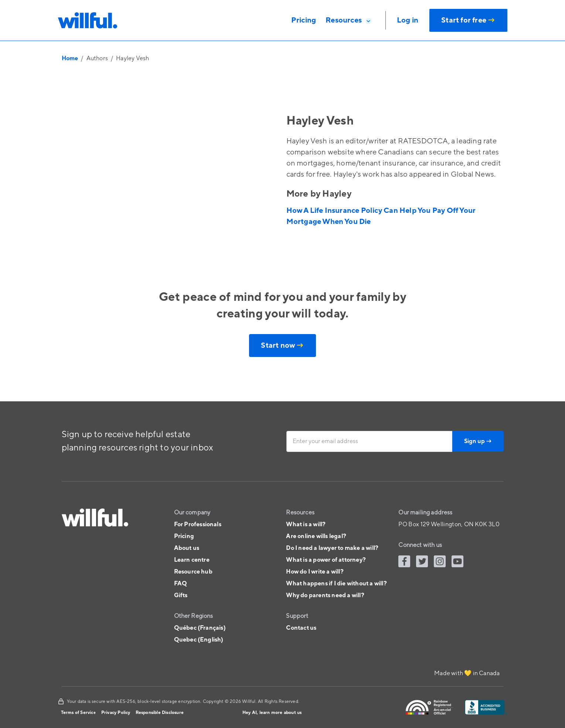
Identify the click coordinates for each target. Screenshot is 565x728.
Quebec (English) (199, 640)
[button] (349, 20)
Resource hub (193, 572)
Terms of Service (79, 713)
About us (187, 548)
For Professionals (198, 524)
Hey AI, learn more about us (272, 713)
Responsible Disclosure (160, 713)
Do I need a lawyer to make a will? (332, 548)
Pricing (184, 536)
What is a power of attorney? (326, 560)
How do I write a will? (315, 572)
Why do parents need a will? (325, 595)
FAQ (181, 584)
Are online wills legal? (316, 536)
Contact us (301, 628)
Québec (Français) (200, 628)
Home (70, 58)
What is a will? (306, 524)
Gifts (181, 595)
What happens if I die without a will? (336, 584)
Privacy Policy (116, 713)
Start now (282, 346)
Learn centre (192, 560)
